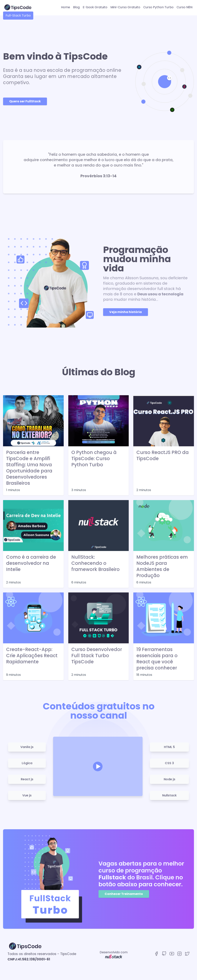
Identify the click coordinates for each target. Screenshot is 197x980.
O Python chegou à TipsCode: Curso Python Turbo (94, 459)
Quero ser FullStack (25, 101)
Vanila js (27, 747)
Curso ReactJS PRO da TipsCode (163, 456)
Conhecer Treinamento (124, 894)
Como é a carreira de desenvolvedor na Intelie (31, 563)
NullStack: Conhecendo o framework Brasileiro (96, 563)
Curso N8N (184, 7)
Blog (76, 7)
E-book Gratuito (95, 7)
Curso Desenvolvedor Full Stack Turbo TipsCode (97, 656)
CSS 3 (169, 763)
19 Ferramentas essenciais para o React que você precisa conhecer (157, 659)
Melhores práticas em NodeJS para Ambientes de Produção (162, 566)
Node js (169, 779)
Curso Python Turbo (158, 7)
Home (66, 7)
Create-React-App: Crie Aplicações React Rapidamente (32, 656)
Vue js (27, 795)
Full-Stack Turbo (18, 15)
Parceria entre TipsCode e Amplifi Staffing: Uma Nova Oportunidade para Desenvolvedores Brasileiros (29, 468)
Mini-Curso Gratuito (125, 7)
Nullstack (169, 795)
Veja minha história (126, 312)
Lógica (27, 763)
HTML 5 (169, 747)
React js (27, 779)
